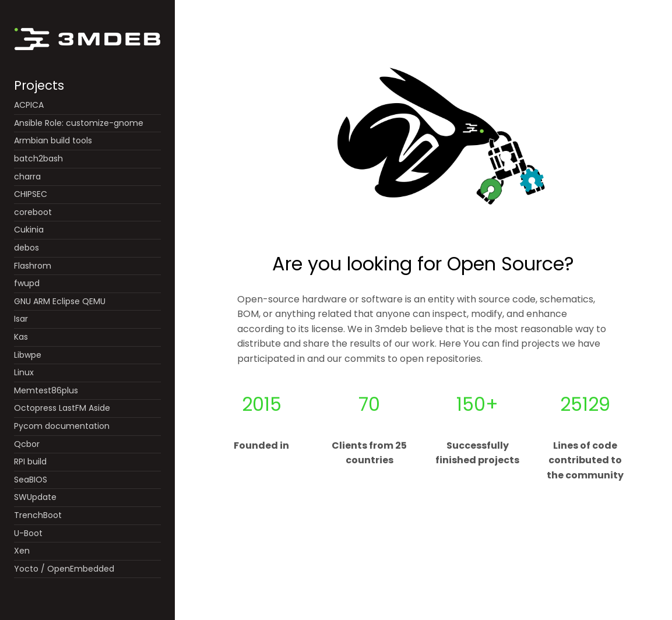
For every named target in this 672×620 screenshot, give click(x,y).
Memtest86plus (46, 390)
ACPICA (29, 105)
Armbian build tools (53, 140)
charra (27, 177)
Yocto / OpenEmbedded (64, 569)
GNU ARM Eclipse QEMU (60, 301)
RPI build (30, 462)
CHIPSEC (31, 194)
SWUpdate (35, 497)
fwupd (27, 283)
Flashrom (33, 266)
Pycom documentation (62, 426)
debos (27, 248)
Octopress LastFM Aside (62, 408)
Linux (24, 372)
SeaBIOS (31, 480)
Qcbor (27, 444)
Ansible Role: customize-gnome (79, 123)
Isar (21, 319)
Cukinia (29, 230)
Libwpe (28, 355)
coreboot (33, 212)
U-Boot (28, 533)
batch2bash (38, 158)
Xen (22, 551)
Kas (21, 337)
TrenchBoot (38, 515)
